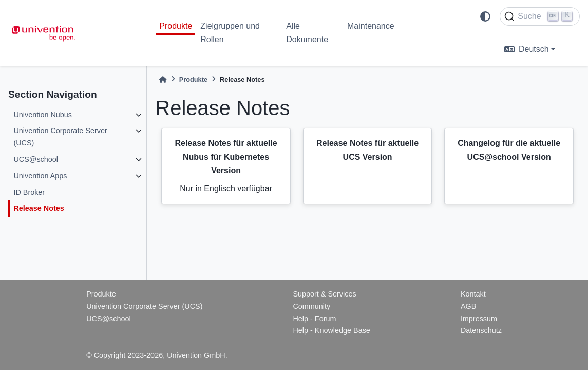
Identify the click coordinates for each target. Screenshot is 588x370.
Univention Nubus (43, 115)
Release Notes (39, 208)
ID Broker (29, 192)
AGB (468, 306)
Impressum (479, 319)
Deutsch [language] (527, 49)
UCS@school (36, 159)
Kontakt (473, 294)
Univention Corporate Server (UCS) (60, 137)
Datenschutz (481, 330)
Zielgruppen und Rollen (230, 33)
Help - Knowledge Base (331, 330)
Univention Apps (40, 176)
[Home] (163, 79)
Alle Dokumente (307, 33)
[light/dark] (485, 16)
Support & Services (324, 294)
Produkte (176, 26)
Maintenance (371, 26)
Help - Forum (314, 319)
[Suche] (540, 16)
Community (311, 306)
